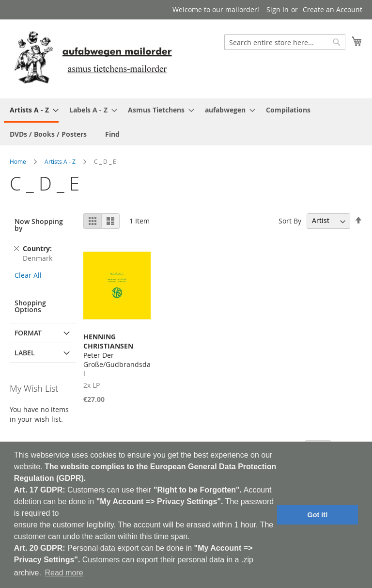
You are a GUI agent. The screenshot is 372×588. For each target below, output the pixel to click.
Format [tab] (28, 333)
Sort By (290, 220)
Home (18, 161)
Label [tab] (25, 353)
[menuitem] (31, 111)
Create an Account (333, 9)
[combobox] (285, 42)
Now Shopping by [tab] (39, 225)
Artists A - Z (60, 161)
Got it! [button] (318, 515)
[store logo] (93, 58)
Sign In (278, 9)
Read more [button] (64, 573)
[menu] (186, 122)
